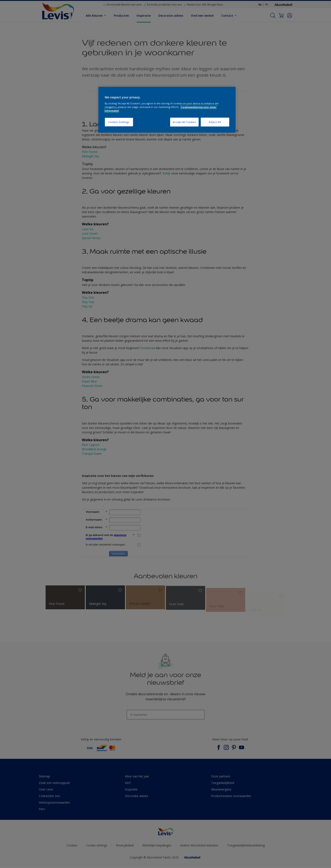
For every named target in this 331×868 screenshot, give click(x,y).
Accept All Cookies (184, 122)
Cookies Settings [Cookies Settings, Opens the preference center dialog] (119, 122)
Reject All (215, 122)
